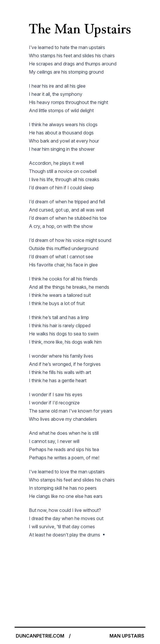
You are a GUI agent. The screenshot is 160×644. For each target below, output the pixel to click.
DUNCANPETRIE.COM (40, 636)
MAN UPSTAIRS (127, 636)
